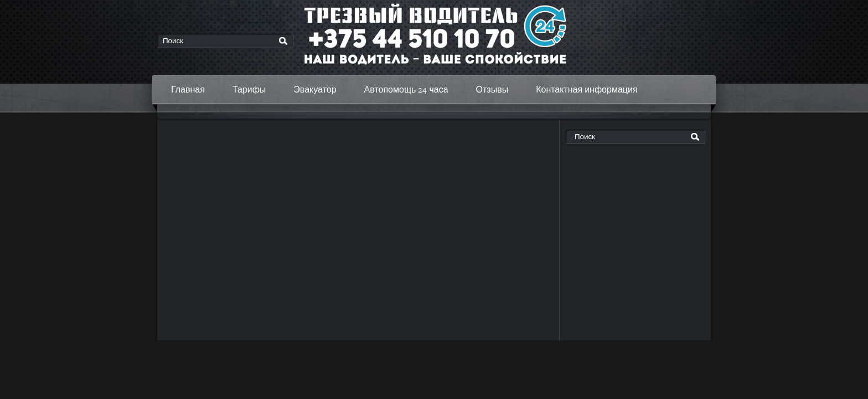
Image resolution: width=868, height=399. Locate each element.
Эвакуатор (315, 89)
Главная (188, 89)
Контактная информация (587, 89)
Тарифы (249, 89)
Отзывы (492, 89)
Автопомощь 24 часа (406, 89)
